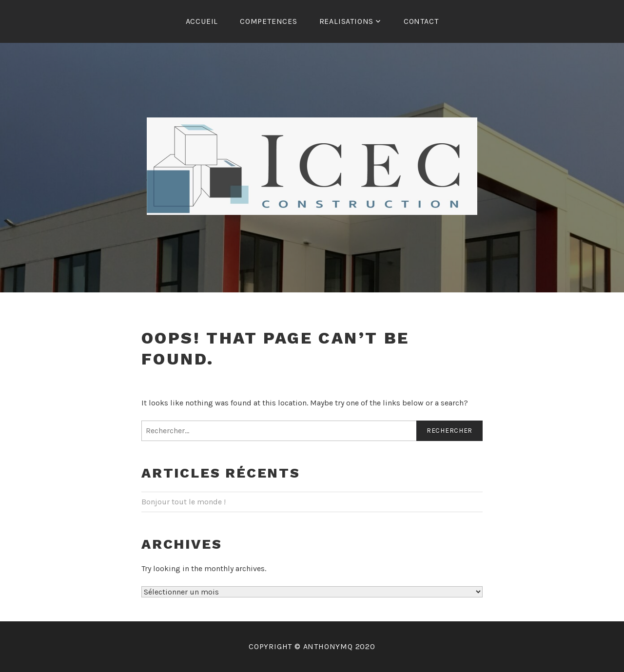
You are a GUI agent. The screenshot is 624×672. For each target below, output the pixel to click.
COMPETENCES (269, 21)
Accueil (202, 21)
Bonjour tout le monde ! (184, 502)
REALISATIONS (347, 21)
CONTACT (421, 21)
